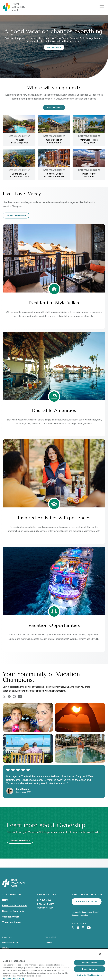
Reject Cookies (90, 969)
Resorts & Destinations (15, 905)
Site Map (6, 948)
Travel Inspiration (12, 922)
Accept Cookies (90, 963)
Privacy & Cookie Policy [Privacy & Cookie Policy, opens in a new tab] (13, 979)
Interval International (10, 942)
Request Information (16, 216)
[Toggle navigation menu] (102, 7)
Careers (49, 942)
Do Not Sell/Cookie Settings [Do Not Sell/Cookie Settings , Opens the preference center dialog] (89, 975)
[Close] (100, 954)
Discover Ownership (13, 911)
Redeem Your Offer (87, 902)
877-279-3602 (44, 900)
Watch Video (54, 47)
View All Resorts (54, 108)
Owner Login (7, 937)
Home (5, 900)
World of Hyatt (51, 937)
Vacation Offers (11, 917)
